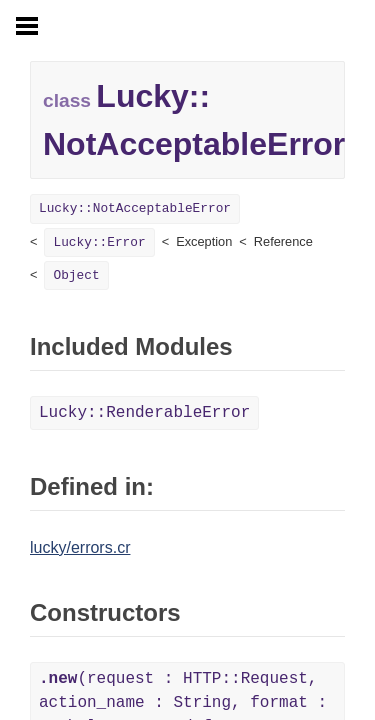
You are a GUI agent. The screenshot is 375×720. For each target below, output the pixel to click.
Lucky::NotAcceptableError (135, 208)
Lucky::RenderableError (144, 413)
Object (76, 275)
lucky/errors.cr (80, 547)
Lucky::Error (99, 242)
